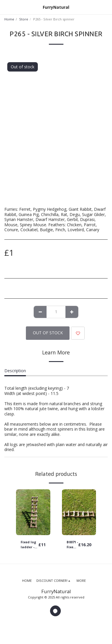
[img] (33, 512)
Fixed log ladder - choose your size (29, 545)
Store (24, 19)
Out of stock (48, 333)
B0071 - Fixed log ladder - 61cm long (72, 545)
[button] (6, 7)
